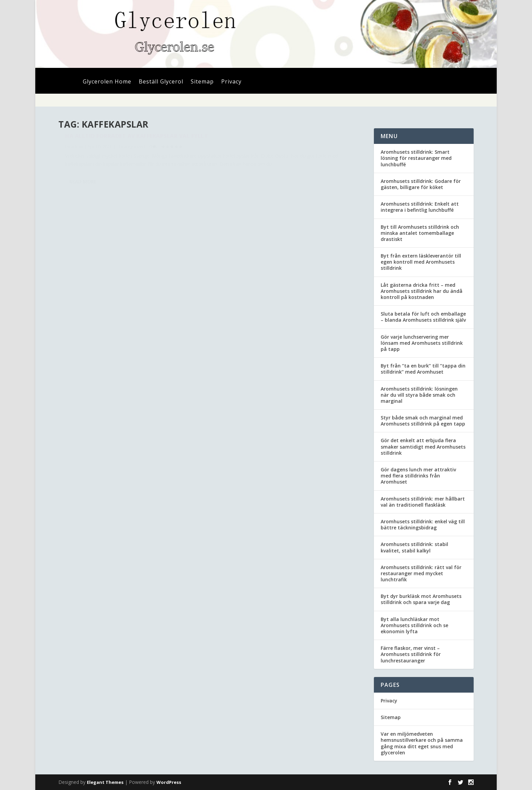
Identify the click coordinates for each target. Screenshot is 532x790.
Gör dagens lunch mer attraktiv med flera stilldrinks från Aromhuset (418, 476)
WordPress (169, 782)
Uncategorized (131, 162)
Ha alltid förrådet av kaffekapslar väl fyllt (127, 148)
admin (77, 162)
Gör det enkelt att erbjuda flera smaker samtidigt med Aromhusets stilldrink (423, 446)
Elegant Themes (105, 782)
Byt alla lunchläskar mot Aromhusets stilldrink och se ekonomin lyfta (414, 625)
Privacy (231, 82)
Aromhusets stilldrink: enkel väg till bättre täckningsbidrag (423, 524)
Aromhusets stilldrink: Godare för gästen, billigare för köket (421, 184)
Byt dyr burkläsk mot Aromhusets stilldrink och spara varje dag (421, 599)
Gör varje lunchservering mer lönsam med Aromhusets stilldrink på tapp (422, 343)
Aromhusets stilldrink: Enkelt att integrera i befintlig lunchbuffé (420, 207)
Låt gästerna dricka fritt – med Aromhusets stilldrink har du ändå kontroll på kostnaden (422, 291)
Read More (83, 213)
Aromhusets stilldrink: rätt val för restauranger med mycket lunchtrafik (421, 573)
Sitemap (202, 82)
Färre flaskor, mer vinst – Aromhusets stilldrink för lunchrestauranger (411, 654)
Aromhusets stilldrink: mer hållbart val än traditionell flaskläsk (423, 502)
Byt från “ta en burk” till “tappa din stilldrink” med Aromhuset (423, 369)
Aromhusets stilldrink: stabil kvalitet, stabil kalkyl (414, 547)
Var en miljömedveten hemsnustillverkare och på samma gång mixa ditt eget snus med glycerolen (422, 743)
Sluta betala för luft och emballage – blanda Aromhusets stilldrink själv (423, 317)
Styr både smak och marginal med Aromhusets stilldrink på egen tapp (423, 421)
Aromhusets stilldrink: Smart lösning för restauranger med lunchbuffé (416, 158)
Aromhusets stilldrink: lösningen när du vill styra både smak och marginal (419, 395)
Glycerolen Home (107, 82)
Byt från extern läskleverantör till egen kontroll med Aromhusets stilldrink (421, 262)
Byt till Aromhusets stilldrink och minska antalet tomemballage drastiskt (420, 233)
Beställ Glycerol (161, 82)
